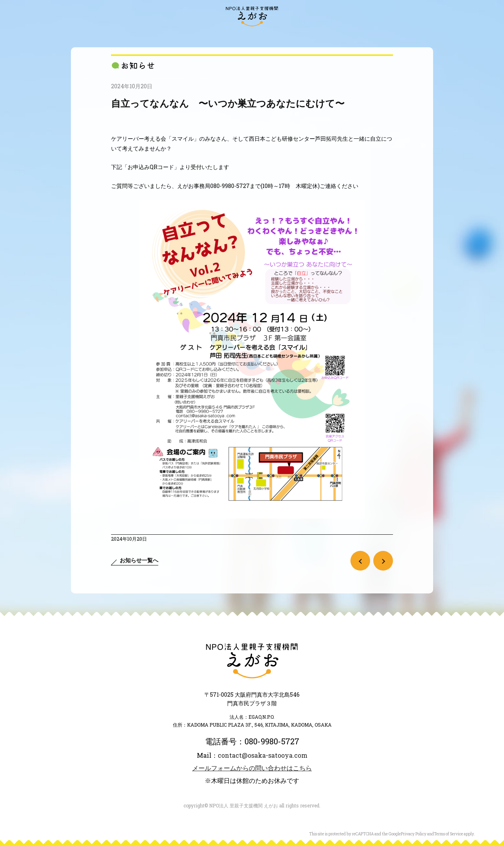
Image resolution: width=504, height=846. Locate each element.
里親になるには (322, 36)
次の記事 (383, 561)
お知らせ (43, 36)
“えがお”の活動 (166, 36)
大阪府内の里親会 (221, 36)
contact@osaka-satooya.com (263, 755)
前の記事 (360, 561)
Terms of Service (448, 834)
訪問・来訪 (77, 36)
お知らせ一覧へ (139, 560)
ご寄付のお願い (373, 36)
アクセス (461, 36)
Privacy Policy (414, 834)
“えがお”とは (118, 36)
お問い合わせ (422, 36)
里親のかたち (273, 36)
